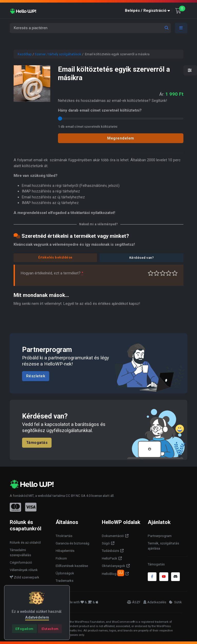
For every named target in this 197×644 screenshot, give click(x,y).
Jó (169, 273)
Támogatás (37, 443)
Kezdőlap (25, 54)
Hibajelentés (65, 551)
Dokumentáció (113, 536)
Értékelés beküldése (55, 257)
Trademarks (65, 581)
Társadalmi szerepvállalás (20, 552)
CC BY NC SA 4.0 (78, 496)
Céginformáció (21, 562)
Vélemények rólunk (24, 570)
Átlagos (163, 273)
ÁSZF (134, 602)
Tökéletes (175, 273)
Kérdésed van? (142, 258)
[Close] (24, 629)
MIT (31, 496)
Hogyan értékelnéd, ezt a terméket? (52, 273)
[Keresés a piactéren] (90, 28)
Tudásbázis (110, 551)
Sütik (175, 602)
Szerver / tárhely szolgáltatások (58, 54)
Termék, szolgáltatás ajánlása (163, 546)
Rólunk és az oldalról (25, 543)
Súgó (106, 543)
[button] (149, 11)
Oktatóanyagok (114, 566)
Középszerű (157, 273)
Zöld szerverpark (24, 577)
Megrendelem (121, 138)
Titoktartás (64, 536)
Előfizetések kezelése (72, 566)
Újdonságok (65, 573)
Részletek (36, 376)
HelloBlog (113, 573)
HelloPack (110, 558)
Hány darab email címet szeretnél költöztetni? (100, 110)
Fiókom (61, 558)
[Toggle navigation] (181, 28)
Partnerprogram (160, 536)
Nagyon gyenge (151, 273)
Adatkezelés (155, 602)
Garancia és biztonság (72, 543)
